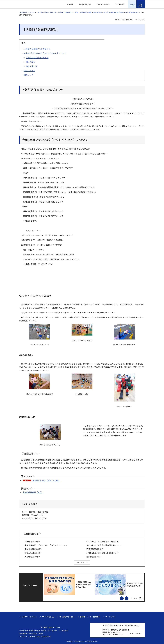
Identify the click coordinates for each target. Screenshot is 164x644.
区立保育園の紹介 (132, 12)
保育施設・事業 (86, 12)
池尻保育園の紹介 (94, 556)
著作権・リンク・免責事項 (90, 616)
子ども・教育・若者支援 (47, 12)
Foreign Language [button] (85, 4)
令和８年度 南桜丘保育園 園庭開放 (102, 541)
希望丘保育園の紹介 (33, 553)
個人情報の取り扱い (67, 616)
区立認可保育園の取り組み (114, 12)
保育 (76, 12)
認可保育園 (98, 12)
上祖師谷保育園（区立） (33, 492)
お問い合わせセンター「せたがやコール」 (122, 625)
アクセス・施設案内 (103, 4)
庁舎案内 (65, 630)
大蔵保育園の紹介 (32, 556)
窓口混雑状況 (120, 4)
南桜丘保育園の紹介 (33, 549)
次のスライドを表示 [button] (128, 598)
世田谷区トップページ (28, 12)
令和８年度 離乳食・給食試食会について (104, 545)
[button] (69, 4)
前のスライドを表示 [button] (124, 598)
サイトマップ (110, 616)
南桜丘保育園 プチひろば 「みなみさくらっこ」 (46, 545)
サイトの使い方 (48, 616)
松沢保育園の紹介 (32, 541)
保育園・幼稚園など (65, 12)
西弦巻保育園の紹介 (95, 549)
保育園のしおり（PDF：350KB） (46, 480)
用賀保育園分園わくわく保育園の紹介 (102, 553)
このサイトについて (29, 616)
